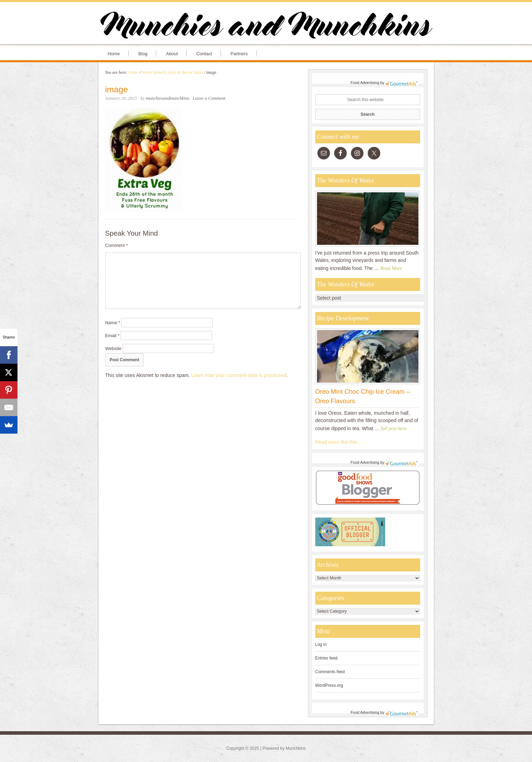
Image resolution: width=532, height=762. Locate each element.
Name (113, 323)
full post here (394, 429)
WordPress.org (329, 685)
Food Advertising (365, 83)
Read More (391, 268)
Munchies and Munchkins (266, 27)
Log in (321, 645)
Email (112, 336)
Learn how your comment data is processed (239, 375)
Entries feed (326, 658)
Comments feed (330, 672)
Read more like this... (338, 442)
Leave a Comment (209, 98)
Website (113, 348)
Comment (117, 245)
